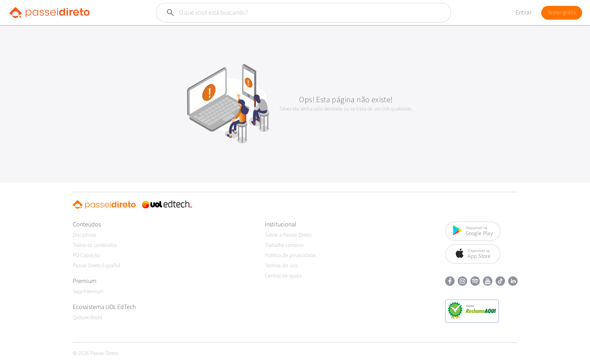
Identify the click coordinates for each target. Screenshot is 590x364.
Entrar (524, 13)
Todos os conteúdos (95, 245)
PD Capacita (86, 256)
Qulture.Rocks (88, 318)
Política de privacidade (290, 256)
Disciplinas (85, 235)
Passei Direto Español (96, 266)
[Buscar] (285, 13)
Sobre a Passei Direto (288, 235)
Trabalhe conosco (284, 245)
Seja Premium (88, 292)
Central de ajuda (283, 276)
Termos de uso (281, 266)
